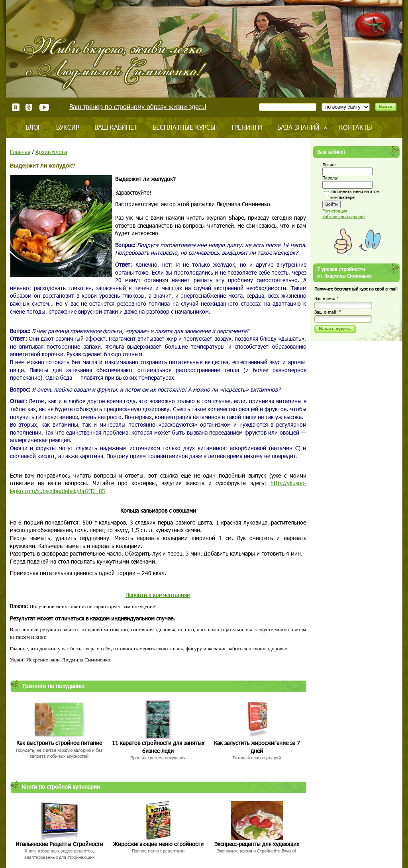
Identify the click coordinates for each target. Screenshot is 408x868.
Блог (33, 127)
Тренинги (246, 127)
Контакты (356, 127)
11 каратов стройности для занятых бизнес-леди (158, 747)
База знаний (298, 127)
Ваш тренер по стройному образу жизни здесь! (138, 106)
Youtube (44, 107)
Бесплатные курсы (184, 127)
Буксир (68, 127)
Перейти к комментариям (158, 595)
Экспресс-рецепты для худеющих (257, 844)
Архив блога (51, 152)
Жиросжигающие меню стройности (158, 844)
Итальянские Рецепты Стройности (59, 844)
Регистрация (335, 211)
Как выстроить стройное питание (59, 743)
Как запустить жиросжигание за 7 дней (257, 747)
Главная (20, 152)
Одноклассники (29, 107)
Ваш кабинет (116, 127)
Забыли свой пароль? (344, 216)
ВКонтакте (16, 107)
